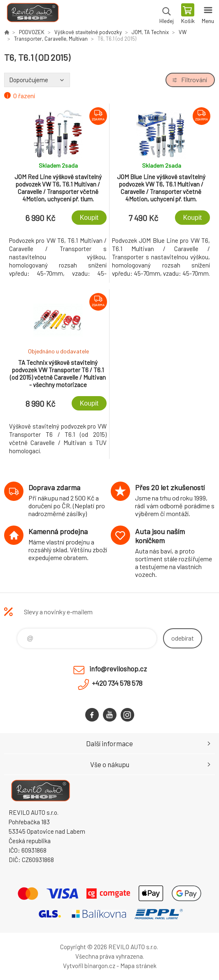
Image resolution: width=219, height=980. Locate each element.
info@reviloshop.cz (118, 669)
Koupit (89, 218)
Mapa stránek (138, 966)
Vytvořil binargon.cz (89, 966)
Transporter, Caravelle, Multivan (51, 39)
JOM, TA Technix (150, 32)
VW (183, 32)
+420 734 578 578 (117, 683)
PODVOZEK (32, 32)
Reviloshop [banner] (32, 14)
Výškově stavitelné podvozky (88, 32)
